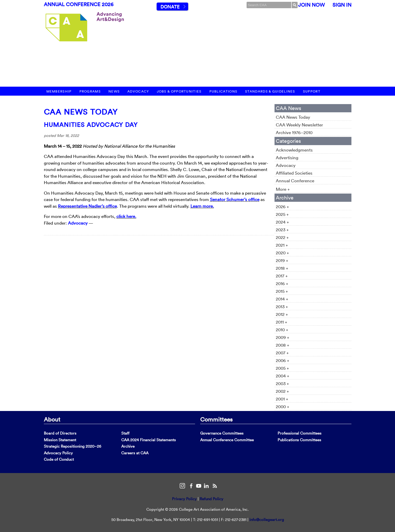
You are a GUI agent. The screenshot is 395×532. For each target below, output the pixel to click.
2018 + (282, 268)
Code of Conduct (59, 459)
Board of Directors (60, 433)
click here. (126, 216)
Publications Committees (299, 440)
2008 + (283, 345)
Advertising (287, 158)
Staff (125, 433)
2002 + (282, 391)
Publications (224, 91)
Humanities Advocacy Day (91, 125)
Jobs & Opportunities (179, 91)
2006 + (283, 360)
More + (283, 189)
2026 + (282, 207)
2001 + (282, 399)
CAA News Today (81, 112)
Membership (59, 91)
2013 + (282, 307)
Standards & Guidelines (270, 91)
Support (312, 91)
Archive (128, 446)
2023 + (282, 230)
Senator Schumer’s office (235, 199)
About (52, 419)
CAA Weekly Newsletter (299, 125)
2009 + (283, 337)
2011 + (282, 322)
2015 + (282, 291)
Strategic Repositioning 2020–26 (73, 446)
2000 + (283, 406)
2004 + (283, 376)
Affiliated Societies (294, 173)
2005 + (282, 368)
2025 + (282, 214)
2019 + (282, 260)
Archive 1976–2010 (294, 132)
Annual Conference (295, 181)
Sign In (342, 5)
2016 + (282, 283)
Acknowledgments (294, 150)
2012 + (282, 314)
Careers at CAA (135, 453)
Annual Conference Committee (227, 440)
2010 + (282, 330)
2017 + (282, 276)
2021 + (282, 245)
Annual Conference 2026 (79, 4)
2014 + (282, 299)
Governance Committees (222, 433)
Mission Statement (60, 440)
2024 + (282, 222)
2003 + (282, 383)
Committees (216, 419)
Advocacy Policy (58, 453)
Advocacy (138, 91)
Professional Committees (300, 433)
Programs (90, 91)
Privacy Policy (184, 499)
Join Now (311, 5)
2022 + (282, 237)
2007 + (282, 353)
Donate (170, 7)
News (114, 91)
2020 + (282, 253)
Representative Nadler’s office (87, 206)
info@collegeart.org (267, 520)
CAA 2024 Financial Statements (149, 440)
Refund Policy (211, 499)
